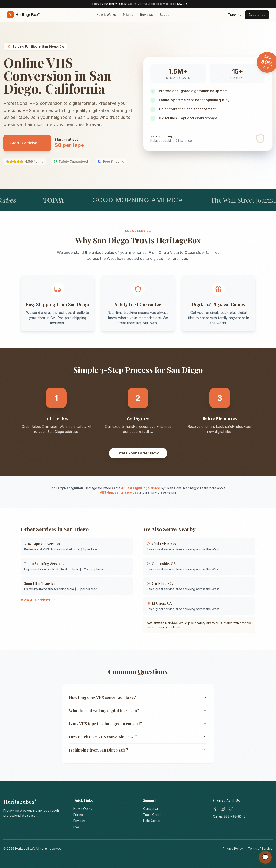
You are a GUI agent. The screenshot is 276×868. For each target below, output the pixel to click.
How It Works (83, 809)
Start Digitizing (27, 143)
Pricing (128, 15)
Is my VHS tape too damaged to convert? (138, 724)
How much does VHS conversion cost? (138, 737)
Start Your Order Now (138, 453)
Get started (257, 15)
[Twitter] (231, 809)
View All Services (38, 600)
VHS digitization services (119, 492)
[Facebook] (215, 809)
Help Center (152, 821)
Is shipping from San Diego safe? (138, 750)
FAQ (76, 827)
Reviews (147, 15)
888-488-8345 (235, 816)
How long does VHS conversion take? (138, 697)
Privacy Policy (233, 848)
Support (166, 15)
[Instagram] (223, 809)
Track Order (152, 815)
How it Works (106, 15)
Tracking (235, 15)
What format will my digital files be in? (138, 711)
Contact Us (151, 809)
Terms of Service (260, 848)
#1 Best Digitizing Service (141, 488)
